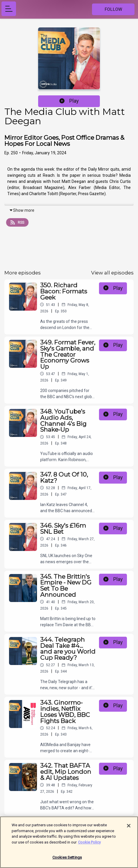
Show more (22, 210)
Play (69, 101)
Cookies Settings (67, 858)
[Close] (129, 827)
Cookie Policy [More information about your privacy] (89, 843)
